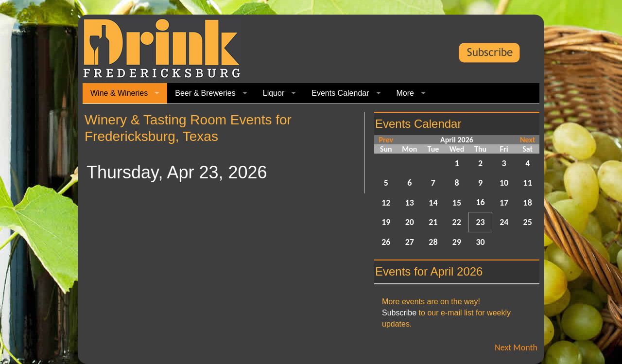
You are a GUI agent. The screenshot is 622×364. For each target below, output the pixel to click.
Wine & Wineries (119, 93)
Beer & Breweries (205, 93)
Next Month (516, 347)
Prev (386, 140)
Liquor (274, 93)
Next (527, 140)
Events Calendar (340, 93)
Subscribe (399, 313)
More (405, 93)
